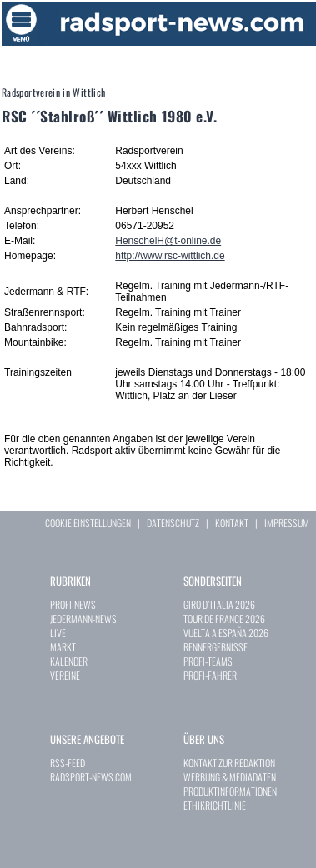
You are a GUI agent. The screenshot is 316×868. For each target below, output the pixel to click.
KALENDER (69, 661)
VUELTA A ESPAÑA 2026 (226, 633)
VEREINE (65, 675)
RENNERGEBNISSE (216, 647)
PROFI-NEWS (73, 604)
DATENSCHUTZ (173, 523)
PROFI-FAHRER (210, 675)
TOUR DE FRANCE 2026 (224, 619)
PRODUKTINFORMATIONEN (230, 791)
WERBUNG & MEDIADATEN (230, 777)
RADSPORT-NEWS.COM (91, 777)
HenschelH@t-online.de (168, 241)
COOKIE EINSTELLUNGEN (88, 523)
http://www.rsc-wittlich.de (170, 256)
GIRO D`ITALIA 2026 (219, 604)
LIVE (58, 633)
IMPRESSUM (287, 523)
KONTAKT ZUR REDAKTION (229, 763)
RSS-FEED (68, 763)
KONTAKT (232, 523)
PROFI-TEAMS (208, 661)
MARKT (63, 647)
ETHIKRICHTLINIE (215, 805)
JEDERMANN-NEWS (83, 619)
